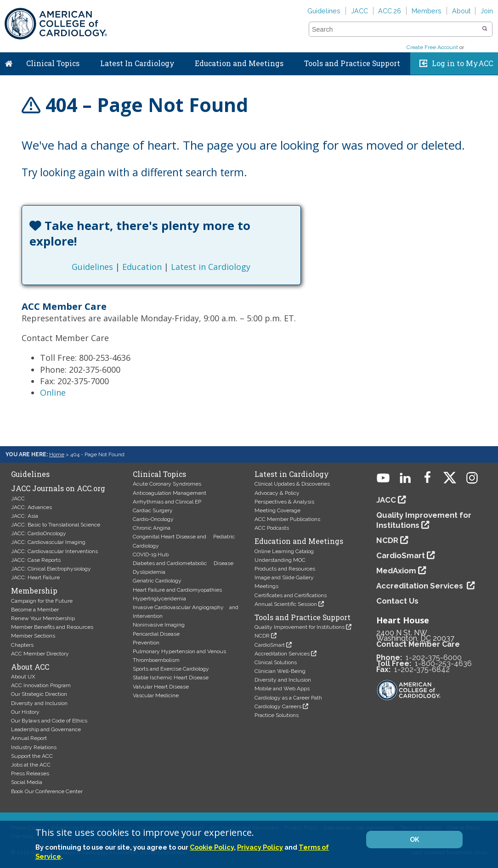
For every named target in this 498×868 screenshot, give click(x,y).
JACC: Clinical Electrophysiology (51, 569)
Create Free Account (432, 47)
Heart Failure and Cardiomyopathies (177, 590)
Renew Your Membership (43, 618)
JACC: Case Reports (36, 560)
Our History (25, 712)
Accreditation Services (282, 654)
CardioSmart (270, 645)
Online (53, 392)
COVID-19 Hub (151, 554)
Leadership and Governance (46, 729)
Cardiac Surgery (153, 510)
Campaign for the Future (42, 601)
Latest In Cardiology (137, 63)
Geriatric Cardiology (157, 581)
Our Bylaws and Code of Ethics (49, 721)
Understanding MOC (280, 560)
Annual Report (29, 738)
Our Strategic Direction (39, 694)
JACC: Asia (25, 516)
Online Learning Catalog (284, 551)
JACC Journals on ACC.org (58, 488)
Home (9, 62)
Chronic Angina (152, 528)
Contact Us (397, 601)
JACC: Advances (31, 507)
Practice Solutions (277, 715)
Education (142, 267)
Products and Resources (285, 569)
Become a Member (35, 610)
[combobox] (395, 29)
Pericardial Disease (156, 634)
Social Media (27, 782)
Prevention (146, 643)
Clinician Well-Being (280, 671)
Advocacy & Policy (277, 493)
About (461, 11)
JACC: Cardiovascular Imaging (48, 542)
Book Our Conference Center (47, 791)
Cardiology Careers (278, 706)
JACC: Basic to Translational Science (56, 525)
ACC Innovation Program (41, 685)
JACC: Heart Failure (35, 577)
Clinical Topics (53, 63)
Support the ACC (32, 756)
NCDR (262, 636)
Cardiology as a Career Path (288, 698)
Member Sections (33, 636)
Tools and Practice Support (352, 63)
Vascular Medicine (156, 695)
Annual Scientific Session (286, 604)
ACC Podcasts (272, 528)
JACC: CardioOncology (39, 533)
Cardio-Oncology (153, 519)
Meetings (266, 586)
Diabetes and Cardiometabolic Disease (183, 563)
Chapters (22, 645)
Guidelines (324, 11)
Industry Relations (34, 747)
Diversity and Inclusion (39, 703)
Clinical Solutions (276, 662)
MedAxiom (396, 571)
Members (427, 11)
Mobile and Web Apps (282, 689)
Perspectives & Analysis (284, 502)
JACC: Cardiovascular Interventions (54, 551)
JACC (359, 11)
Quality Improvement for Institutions (300, 627)
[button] (485, 29)
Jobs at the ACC (31, 765)
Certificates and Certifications (291, 595)
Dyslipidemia (149, 572)
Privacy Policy (260, 847)
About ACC (30, 667)
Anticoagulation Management (170, 493)
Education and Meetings (239, 63)
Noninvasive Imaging (159, 625)
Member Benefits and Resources (52, 627)
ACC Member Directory (40, 654)
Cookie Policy (212, 847)
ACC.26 (390, 11)
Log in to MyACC (462, 63)
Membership (34, 591)
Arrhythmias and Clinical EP (167, 502)
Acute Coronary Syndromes (167, 484)
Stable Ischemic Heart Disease (171, 678)
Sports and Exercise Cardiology (171, 669)
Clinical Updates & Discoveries (292, 484)
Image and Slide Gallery (284, 577)
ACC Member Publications (287, 519)
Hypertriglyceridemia (159, 599)
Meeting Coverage (277, 510)
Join (487, 11)
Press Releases (30, 773)
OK (414, 840)
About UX (23, 677)
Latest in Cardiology (211, 267)
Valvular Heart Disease (161, 687)
